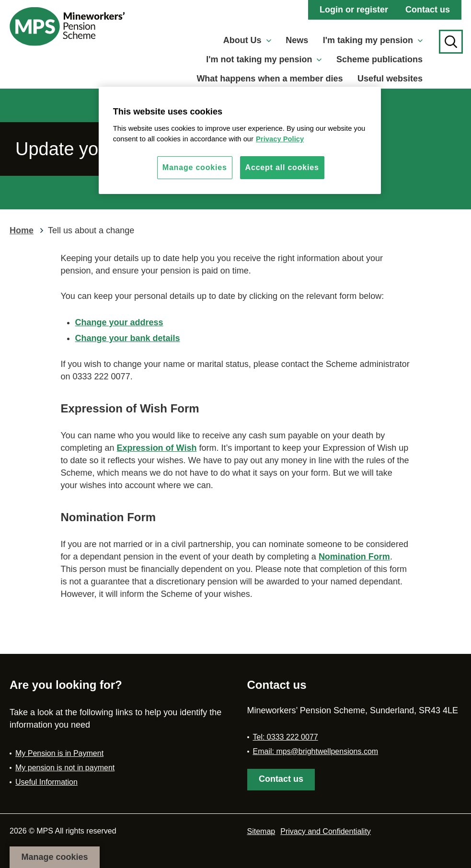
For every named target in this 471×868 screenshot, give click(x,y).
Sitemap (261, 831)
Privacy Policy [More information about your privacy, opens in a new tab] (280, 139)
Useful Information (46, 782)
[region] (240, 140)
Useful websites (390, 79)
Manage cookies (54, 857)
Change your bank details (128, 338)
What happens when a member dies (270, 79)
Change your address (119, 322)
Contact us (428, 10)
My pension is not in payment (65, 768)
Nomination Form (354, 557)
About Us (247, 40)
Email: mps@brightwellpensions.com (316, 751)
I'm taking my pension (373, 40)
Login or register (354, 10)
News (297, 40)
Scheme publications (379, 59)
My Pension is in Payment (59, 753)
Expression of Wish (157, 448)
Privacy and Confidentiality (326, 831)
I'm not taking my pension (264, 59)
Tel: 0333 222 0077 (286, 737)
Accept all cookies (282, 167)
